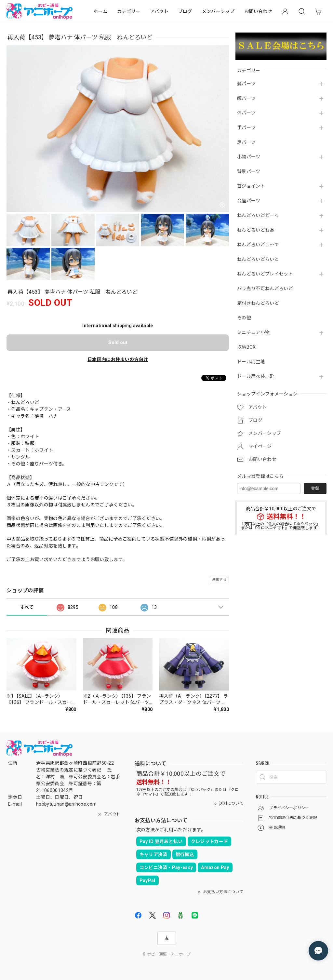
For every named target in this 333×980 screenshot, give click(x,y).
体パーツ (246, 113)
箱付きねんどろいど (258, 303)
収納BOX (246, 347)
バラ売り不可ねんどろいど (265, 289)
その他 (244, 318)
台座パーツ (249, 201)
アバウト (159, 11)
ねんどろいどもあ (256, 230)
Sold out (118, 342)
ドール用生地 (251, 362)
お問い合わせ (258, 11)
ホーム (100, 11)
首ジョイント (251, 186)
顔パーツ (246, 98)
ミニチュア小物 (253, 332)
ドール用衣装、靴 (256, 376)
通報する (219, 579)
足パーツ (246, 142)
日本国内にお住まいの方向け (118, 359)
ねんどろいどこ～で (258, 245)
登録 (315, 488)
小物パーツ (249, 157)
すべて (27, 607)
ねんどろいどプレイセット (265, 274)
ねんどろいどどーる (258, 215)
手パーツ (246, 128)
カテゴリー (129, 11)
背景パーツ (249, 171)
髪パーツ (246, 84)
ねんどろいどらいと (258, 259)
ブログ (185, 11)
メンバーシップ (218, 11)
